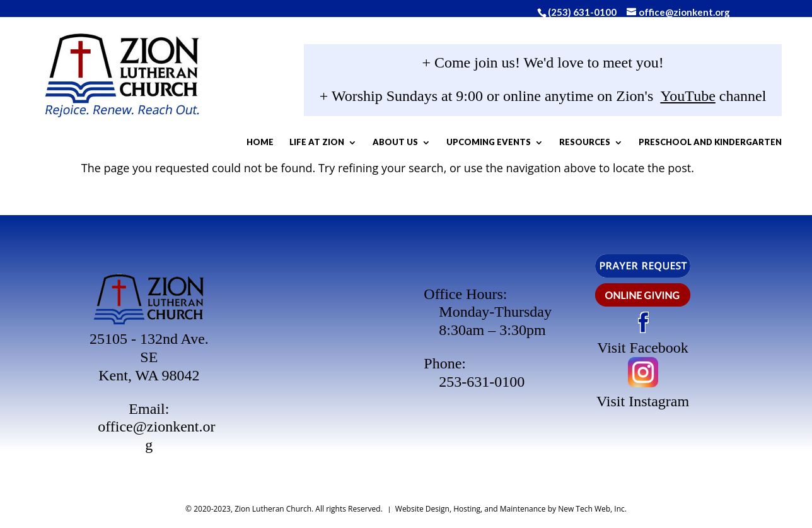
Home (317, 145)
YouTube (661, 99)
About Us (452, 145)
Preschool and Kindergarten (498, 179)
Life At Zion (374, 145)
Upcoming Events (545, 145)
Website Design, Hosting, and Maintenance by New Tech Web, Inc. (511, 509)
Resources (641, 145)
